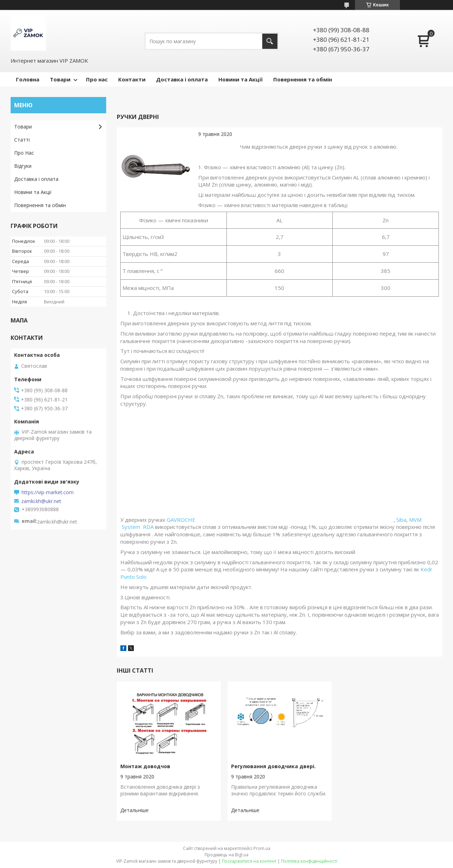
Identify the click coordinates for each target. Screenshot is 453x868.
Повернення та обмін (303, 79)
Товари (60, 79)
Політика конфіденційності (309, 861)
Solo (141, 577)
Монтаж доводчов (145, 766)
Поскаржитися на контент (249, 861)
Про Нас (24, 153)
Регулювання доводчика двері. (273, 766)
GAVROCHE (280, 520)
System (132, 527)
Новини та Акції (240, 79)
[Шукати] (270, 41)
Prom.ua (262, 848)
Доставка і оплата (182, 79)
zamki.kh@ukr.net (41, 501)
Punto (128, 577)
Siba (401, 520)
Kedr (427, 569)
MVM (415, 520)
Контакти (132, 79)
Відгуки (23, 166)
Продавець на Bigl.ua (226, 855)
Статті (22, 140)
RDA (149, 527)
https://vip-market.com (48, 492)
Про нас (97, 79)
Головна (28, 79)
